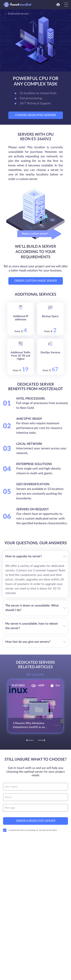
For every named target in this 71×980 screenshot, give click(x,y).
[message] (35, 805)
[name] (35, 784)
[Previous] (30, 738)
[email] (35, 795)
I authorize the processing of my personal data (30, 828)
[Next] (41, 738)
